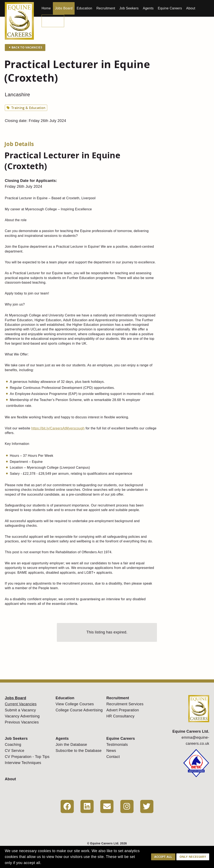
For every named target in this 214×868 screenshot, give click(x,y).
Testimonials (117, 745)
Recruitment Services (125, 704)
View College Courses (75, 704)
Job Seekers (129, 8)
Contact (113, 757)
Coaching (13, 745)
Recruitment (106, 8)
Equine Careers (170, 8)
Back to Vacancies (26, 47)
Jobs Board (64, 8)
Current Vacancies (21, 704)
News (111, 751)
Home (46, 8)
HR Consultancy (120, 716)
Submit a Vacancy (20, 710)
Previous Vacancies (22, 722)
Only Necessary (193, 857)
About (191, 8)
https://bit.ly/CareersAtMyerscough (58, 428)
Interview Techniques (23, 763)
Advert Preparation (123, 710)
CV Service (15, 751)
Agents (148, 8)
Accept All (163, 857)
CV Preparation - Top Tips (27, 757)
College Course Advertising (79, 710)
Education (84, 8)
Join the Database (71, 745)
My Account (53, 21)
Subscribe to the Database (79, 751)
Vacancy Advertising (22, 716)
